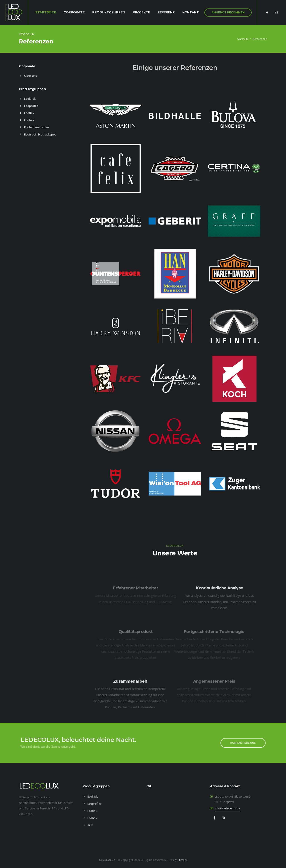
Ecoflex (27, 113)
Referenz (166, 12)
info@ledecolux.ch (227, 808)
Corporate (74, 12)
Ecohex (27, 120)
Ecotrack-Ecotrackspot (38, 134)
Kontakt (191, 12)
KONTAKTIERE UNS (240, 743)
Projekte (141, 12)
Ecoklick (28, 99)
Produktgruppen (109, 12)
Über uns (28, 76)
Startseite (46, 12)
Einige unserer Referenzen (175, 68)
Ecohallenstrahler (35, 127)
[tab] (47, 68)
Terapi (183, 860)
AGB (90, 825)
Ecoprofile (29, 106)
